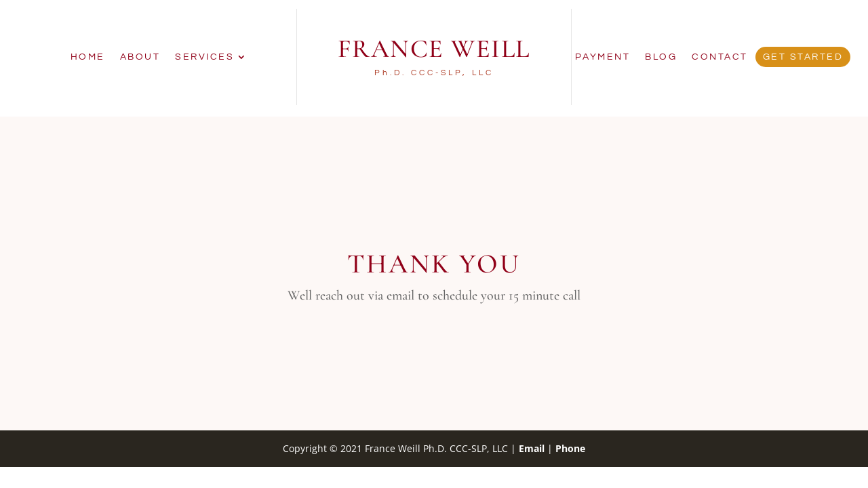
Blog (661, 57)
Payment (603, 57)
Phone (570, 448)
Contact (720, 57)
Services (204, 57)
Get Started (803, 57)
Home (88, 57)
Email (532, 448)
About (140, 57)
